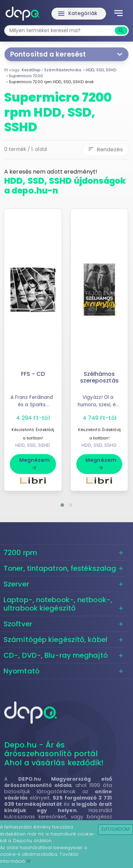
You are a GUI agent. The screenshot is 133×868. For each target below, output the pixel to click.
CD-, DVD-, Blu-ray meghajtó (56, 655)
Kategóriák (77, 14)
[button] (62, 505)
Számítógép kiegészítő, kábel (55, 640)
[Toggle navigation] (118, 14)
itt (29, 861)
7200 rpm (20, 553)
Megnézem (35, 464)
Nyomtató (22, 671)
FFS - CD (33, 374)
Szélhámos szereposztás (99, 377)
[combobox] (60, 31)
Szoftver (18, 624)
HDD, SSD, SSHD (33, 445)
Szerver (16, 584)
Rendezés (105, 149)
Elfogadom (116, 829)
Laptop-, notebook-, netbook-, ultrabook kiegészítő (58, 604)
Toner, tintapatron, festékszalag (60, 568)
